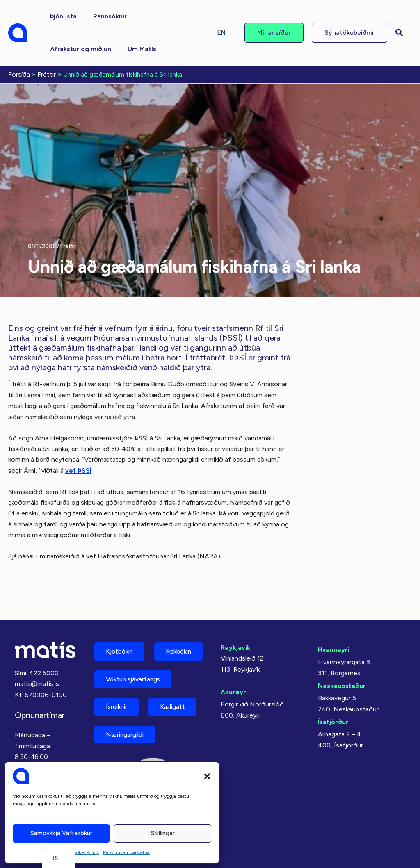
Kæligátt (178, 705)
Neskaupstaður (342, 653)
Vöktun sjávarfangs (136, 676)
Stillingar (163, 833)
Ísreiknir (119, 705)
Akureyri (234, 659)
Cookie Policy (84, 852)
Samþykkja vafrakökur (61, 833)
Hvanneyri (334, 617)
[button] (207, 776)
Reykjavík (236, 615)
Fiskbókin (121, 648)
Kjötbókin (121, 619)
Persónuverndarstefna (126, 852)
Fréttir (68, 245)
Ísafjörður (333, 689)
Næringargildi (128, 734)
